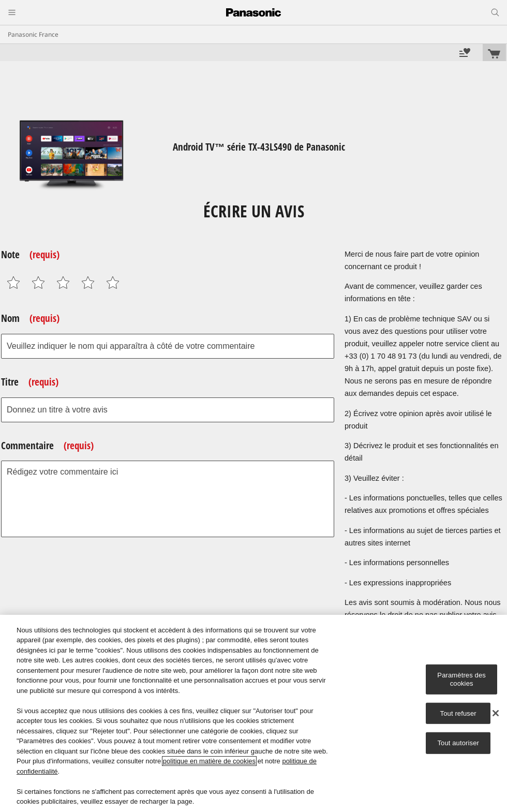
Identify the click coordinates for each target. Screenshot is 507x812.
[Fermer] (496, 713)
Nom (30, 318)
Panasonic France (33, 34)
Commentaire (47, 446)
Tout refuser (458, 713)
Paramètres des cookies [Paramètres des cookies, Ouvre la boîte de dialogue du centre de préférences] (461, 679)
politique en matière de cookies (209, 761)
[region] (253, 713)
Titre (30, 382)
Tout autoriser (458, 743)
